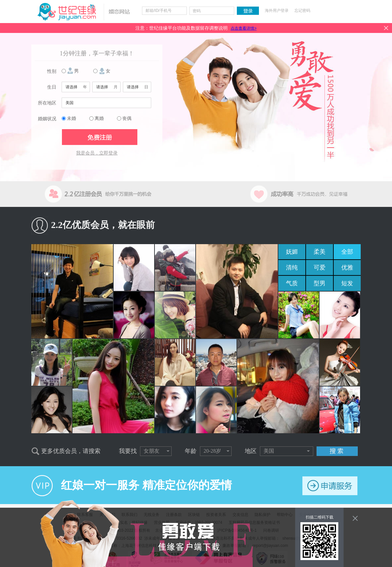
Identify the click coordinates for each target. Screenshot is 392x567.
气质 (292, 283)
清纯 (292, 268)
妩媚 (292, 252)
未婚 (71, 118)
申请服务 (330, 486)
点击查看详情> (244, 28)
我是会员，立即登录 (97, 153)
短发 (347, 283)
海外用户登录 (277, 11)
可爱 (320, 268)
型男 (320, 283)
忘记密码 (302, 11)
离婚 (99, 118)
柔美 (320, 252)
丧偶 (127, 118)
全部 (347, 252)
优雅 (347, 268)
